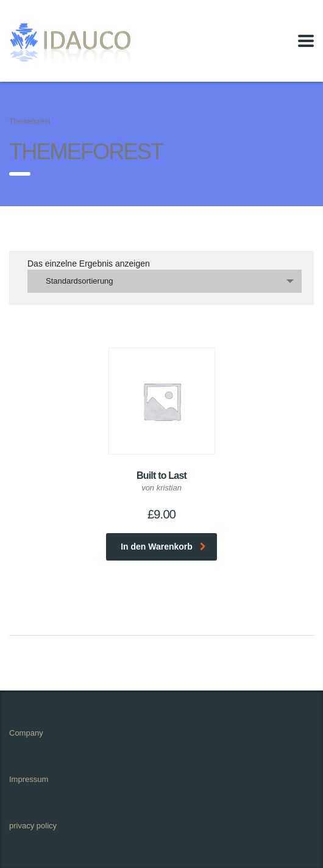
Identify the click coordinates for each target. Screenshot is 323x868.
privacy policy (33, 826)
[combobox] (165, 281)
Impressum (29, 779)
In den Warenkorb (163, 547)
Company (26, 733)
